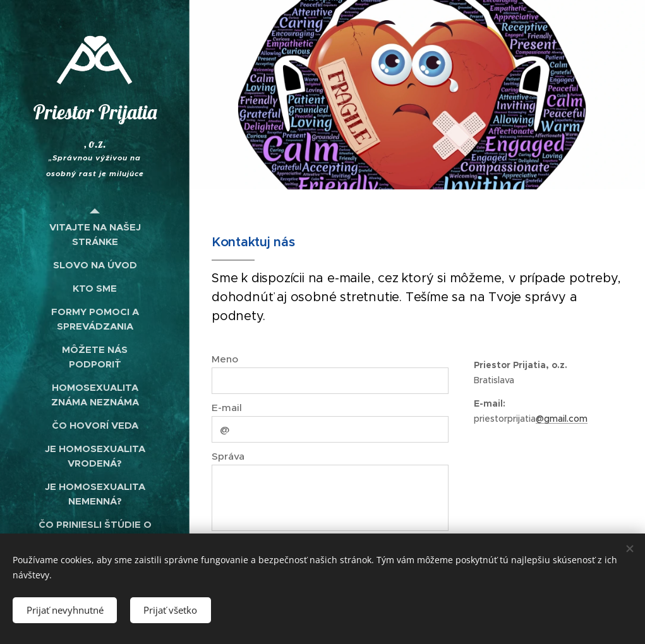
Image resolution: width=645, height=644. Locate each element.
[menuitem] (95, 234)
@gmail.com (562, 419)
